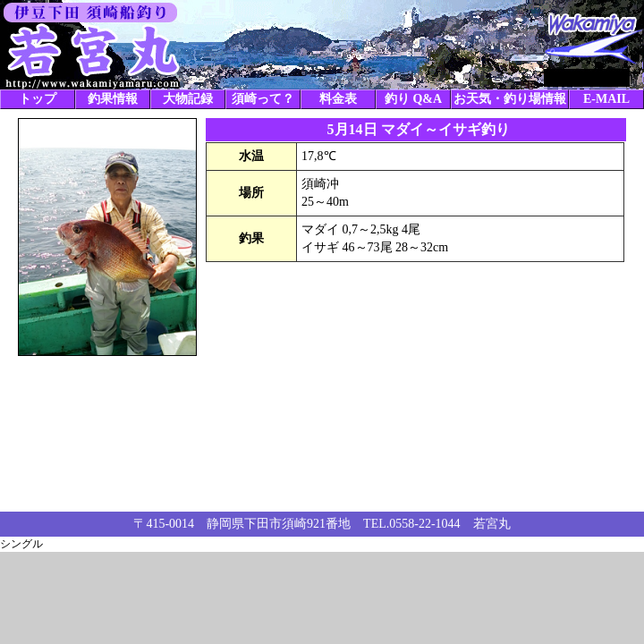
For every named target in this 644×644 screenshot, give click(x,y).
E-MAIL (606, 99)
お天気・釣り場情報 (510, 99)
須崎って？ (263, 99)
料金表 (338, 99)
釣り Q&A (413, 99)
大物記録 (188, 99)
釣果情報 (113, 99)
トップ (38, 99)
